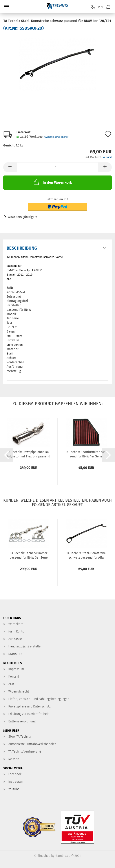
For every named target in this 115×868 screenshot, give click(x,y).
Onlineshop (42, 856)
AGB (11, 684)
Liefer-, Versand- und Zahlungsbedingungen (39, 699)
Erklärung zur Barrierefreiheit (29, 714)
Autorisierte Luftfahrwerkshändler (32, 744)
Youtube (14, 789)
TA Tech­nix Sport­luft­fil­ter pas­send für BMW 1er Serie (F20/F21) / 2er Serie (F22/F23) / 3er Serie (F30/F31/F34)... (86, 454)
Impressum (16, 669)
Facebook (15, 774)
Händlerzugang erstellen (25, 646)
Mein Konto (16, 631)
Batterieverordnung (22, 721)
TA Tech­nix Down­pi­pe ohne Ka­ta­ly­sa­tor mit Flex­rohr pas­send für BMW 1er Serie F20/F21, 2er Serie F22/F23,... (29, 454)
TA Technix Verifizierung (25, 752)
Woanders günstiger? (22, 217)
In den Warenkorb (53, 182)
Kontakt (14, 677)
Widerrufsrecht (19, 692)
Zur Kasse (15, 639)
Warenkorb (16, 624)
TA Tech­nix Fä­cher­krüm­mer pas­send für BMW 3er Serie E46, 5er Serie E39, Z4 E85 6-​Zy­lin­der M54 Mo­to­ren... (29, 555)
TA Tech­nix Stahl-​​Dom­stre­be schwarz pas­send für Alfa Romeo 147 (86, 555)
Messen (14, 759)
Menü (7, 7)
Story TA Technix (20, 737)
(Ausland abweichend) (57, 137)
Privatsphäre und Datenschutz (29, 706)
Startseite (15, 654)
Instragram (16, 782)
